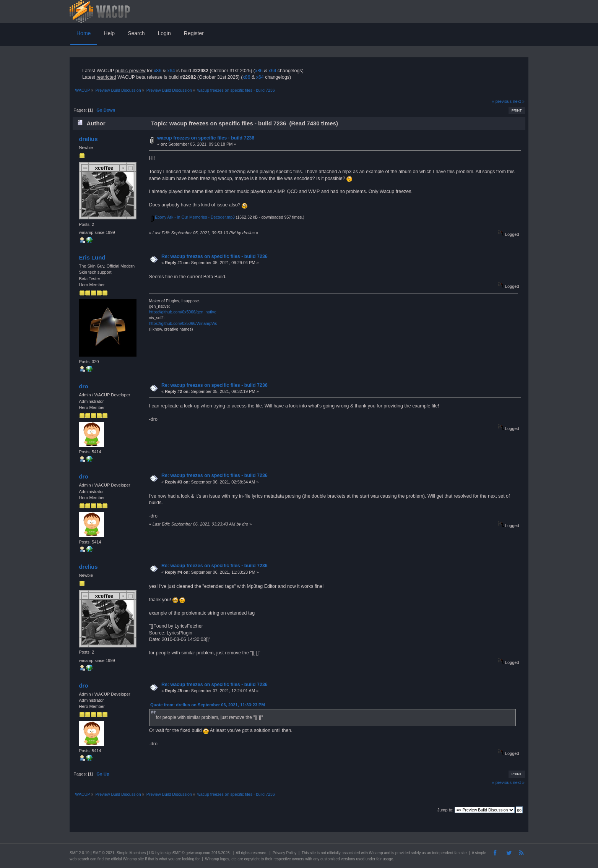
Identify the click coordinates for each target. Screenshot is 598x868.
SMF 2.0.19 (80, 853)
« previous (502, 101)
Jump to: (445, 810)
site (313, 853)
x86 (158, 71)
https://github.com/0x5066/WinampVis (183, 323)
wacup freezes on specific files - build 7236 (206, 138)
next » (519, 101)
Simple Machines (131, 853)
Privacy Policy (284, 853)
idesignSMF (171, 853)
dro (83, 386)
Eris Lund (92, 257)
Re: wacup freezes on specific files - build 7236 (214, 256)
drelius (88, 139)
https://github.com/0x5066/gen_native (183, 312)
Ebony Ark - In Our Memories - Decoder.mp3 (193, 217)
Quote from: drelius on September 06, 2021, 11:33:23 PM (208, 705)
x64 (171, 71)
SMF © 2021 (104, 853)
